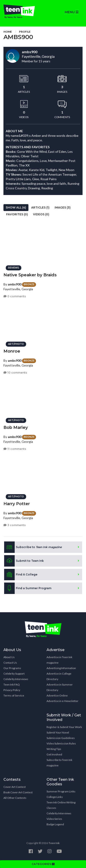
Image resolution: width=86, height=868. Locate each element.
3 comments (15, 525)
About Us (9, 657)
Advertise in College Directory (59, 676)
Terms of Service (14, 695)
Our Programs (12, 668)
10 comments (15, 373)
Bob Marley (16, 427)
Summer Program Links (61, 791)
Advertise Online (57, 695)
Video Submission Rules (61, 743)
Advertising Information (61, 668)
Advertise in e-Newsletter (62, 701)
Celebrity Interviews (16, 679)
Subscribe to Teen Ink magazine (59, 763)
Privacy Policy (12, 690)
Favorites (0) (17, 214)
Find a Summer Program (28, 588)
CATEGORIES (43, 864)
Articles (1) (40, 207)
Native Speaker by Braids (30, 275)
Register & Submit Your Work (64, 727)
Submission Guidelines (61, 738)
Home (8, 32)
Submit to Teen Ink (24, 561)
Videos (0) (41, 214)
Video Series (54, 819)
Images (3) (63, 207)
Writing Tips (54, 749)
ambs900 (15, 284)
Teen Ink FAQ (12, 685)
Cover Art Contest (15, 787)
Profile (25, 32)
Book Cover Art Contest (18, 792)
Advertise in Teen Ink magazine (59, 660)
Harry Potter (17, 504)
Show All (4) (16, 207)
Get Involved (54, 754)
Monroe (12, 351)
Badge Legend (55, 824)
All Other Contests (15, 798)
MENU (72, 12)
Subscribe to (33, 547)
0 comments (15, 296)
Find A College (21, 575)
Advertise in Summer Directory (60, 687)
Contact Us (10, 663)
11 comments (15, 449)
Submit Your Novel (58, 732)
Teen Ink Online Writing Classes (61, 805)
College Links (55, 797)
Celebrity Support (14, 674)
